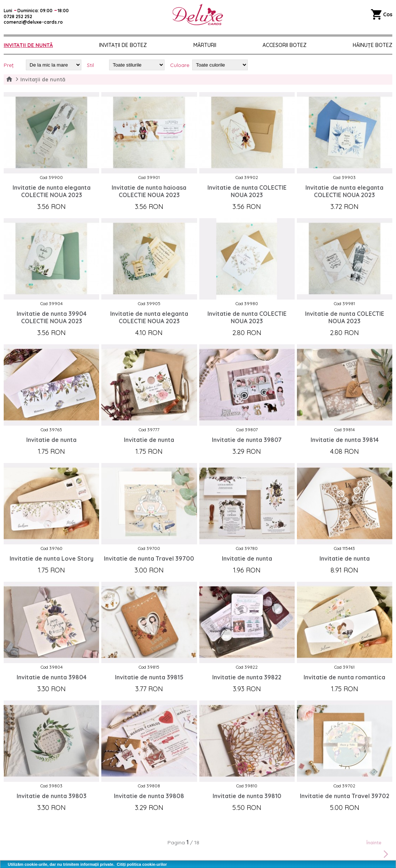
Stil (90, 65)
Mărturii (205, 45)
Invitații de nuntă (28, 45)
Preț (9, 65)
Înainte (378, 850)
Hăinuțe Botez (373, 45)
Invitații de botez (123, 45)
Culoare (180, 65)
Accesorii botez (285, 45)
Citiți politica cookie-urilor (142, 864)
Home (9, 80)
